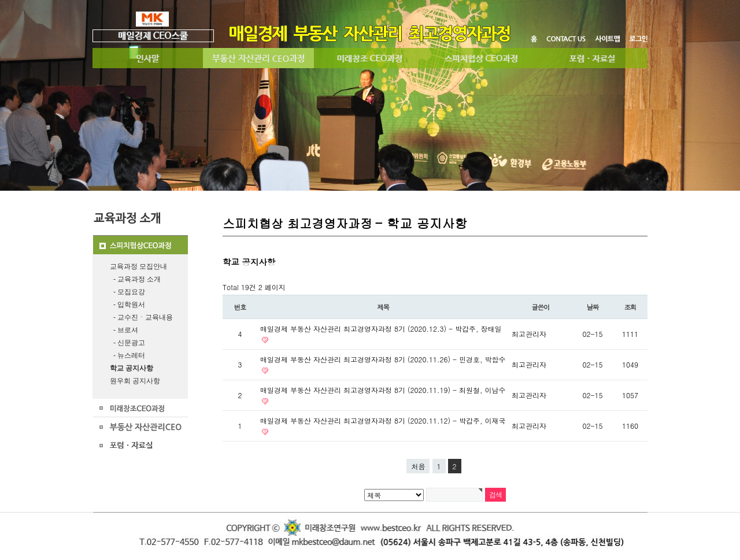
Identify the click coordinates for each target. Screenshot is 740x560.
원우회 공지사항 (135, 381)
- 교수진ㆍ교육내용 (141, 317)
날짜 (593, 307)
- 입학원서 (127, 305)
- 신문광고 (127, 343)
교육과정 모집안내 (138, 266)
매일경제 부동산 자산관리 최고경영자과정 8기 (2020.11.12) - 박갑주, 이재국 (383, 420)
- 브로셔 (124, 330)
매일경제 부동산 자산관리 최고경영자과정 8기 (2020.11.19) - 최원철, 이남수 (383, 390)
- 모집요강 (127, 292)
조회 (630, 307)
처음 (418, 466)
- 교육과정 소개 (135, 279)
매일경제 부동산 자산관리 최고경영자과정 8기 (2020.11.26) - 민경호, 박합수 (383, 359)
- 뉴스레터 (127, 355)
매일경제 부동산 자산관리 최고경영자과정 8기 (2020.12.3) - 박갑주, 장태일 (381, 329)
